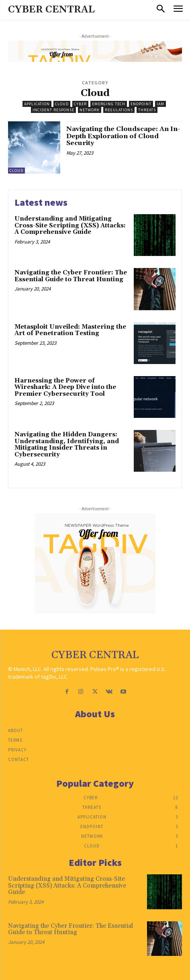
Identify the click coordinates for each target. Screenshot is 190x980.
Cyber (80, 104)
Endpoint (141, 104)
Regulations (119, 110)
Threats (147, 110)
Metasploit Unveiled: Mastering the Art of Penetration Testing (70, 330)
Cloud (62, 104)
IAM (160, 104)
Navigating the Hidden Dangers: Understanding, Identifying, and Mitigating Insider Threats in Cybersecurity (67, 445)
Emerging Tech (109, 104)
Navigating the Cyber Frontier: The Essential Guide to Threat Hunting (71, 276)
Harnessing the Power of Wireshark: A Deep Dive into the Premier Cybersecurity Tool (65, 387)
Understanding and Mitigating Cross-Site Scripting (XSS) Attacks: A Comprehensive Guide (70, 225)
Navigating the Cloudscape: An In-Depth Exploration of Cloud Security (123, 136)
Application (37, 104)
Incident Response (53, 110)
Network (90, 110)
